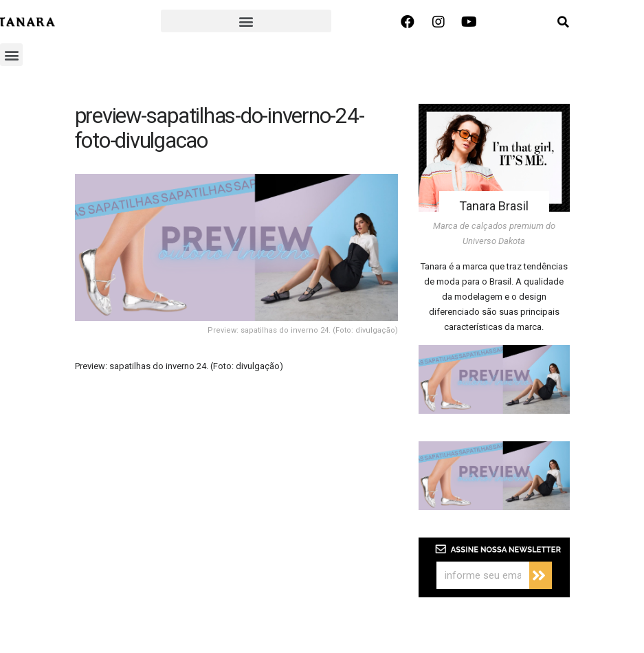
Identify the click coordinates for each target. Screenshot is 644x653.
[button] (246, 21)
